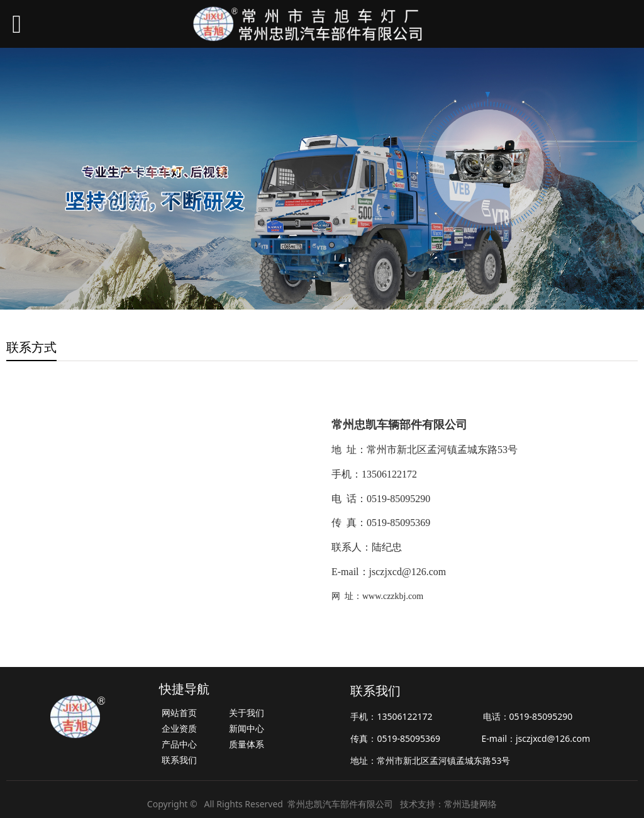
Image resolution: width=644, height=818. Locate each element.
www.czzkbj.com (393, 596)
